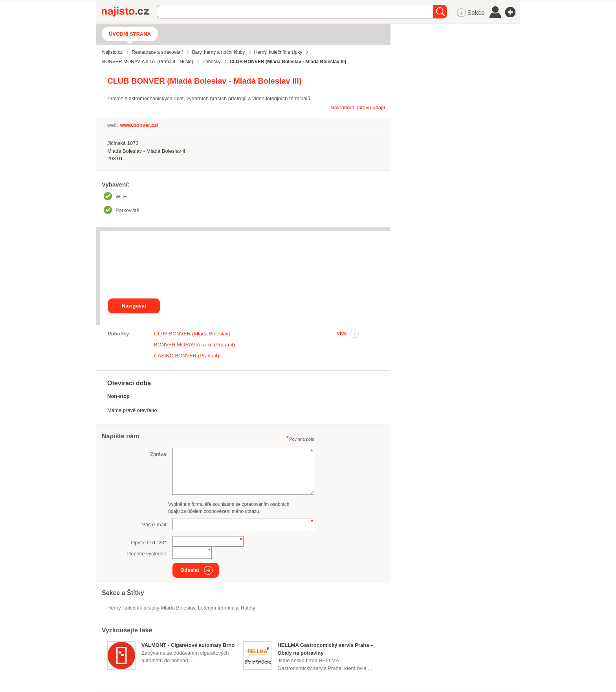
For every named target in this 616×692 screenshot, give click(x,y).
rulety (248, 608)
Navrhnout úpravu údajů (358, 107)
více (342, 333)
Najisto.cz (129, 12)
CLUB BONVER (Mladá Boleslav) (192, 334)
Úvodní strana (130, 34)
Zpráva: (159, 454)
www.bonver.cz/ (139, 125)
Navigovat (134, 306)
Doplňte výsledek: (148, 554)
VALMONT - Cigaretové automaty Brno (188, 645)
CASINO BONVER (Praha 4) (187, 356)
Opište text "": (149, 543)
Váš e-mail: (155, 524)
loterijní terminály (218, 608)
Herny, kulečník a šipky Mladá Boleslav (151, 608)
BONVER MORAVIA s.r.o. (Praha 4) (194, 345)
